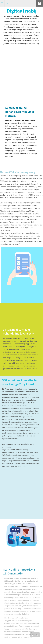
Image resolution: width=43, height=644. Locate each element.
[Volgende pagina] (37, 635)
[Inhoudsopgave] (2, 3)
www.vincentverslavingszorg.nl (27, 188)
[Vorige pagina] (32, 635)
